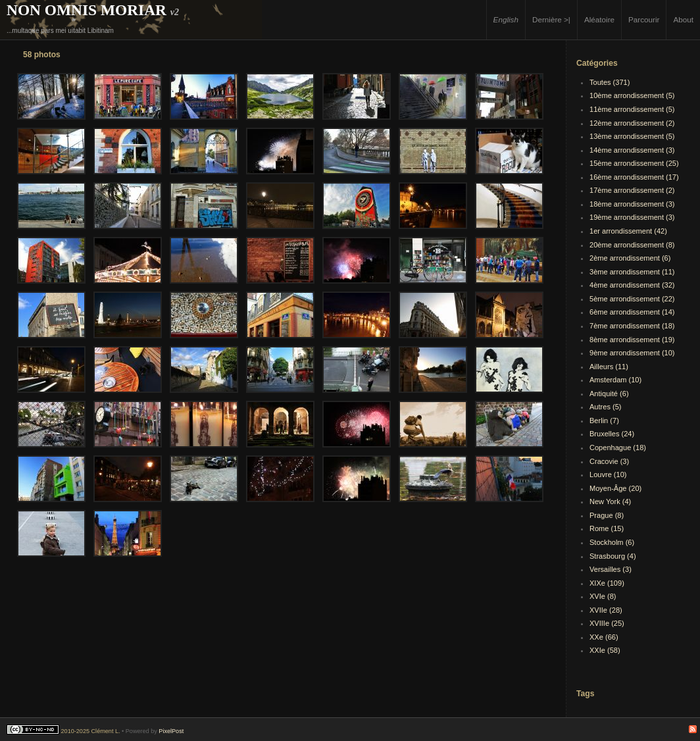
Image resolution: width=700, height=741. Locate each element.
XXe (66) (604, 637)
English (506, 19)
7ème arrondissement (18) (632, 326)
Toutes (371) (610, 82)
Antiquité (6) (609, 394)
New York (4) (610, 501)
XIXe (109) (607, 583)
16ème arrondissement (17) (634, 177)
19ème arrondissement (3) (632, 217)
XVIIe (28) (606, 610)
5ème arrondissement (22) (632, 299)
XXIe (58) (605, 650)
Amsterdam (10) (615, 380)
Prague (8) (607, 515)
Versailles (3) (611, 569)
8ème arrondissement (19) (632, 340)
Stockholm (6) (612, 542)
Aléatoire (599, 19)
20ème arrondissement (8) (632, 245)
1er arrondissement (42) (628, 231)
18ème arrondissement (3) (632, 204)
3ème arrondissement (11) (632, 272)
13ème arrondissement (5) (632, 136)
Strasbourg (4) (613, 556)
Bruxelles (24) (612, 434)
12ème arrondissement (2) (632, 123)
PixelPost (171, 731)
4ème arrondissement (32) (632, 285)
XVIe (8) (603, 596)
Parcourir (644, 19)
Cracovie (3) (609, 461)
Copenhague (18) (618, 447)
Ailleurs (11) (609, 367)
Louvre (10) (608, 474)
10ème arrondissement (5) (632, 95)
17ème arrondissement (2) (632, 190)
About (683, 19)
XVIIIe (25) (607, 623)
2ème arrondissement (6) (630, 258)
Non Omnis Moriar (87, 10)
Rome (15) (607, 528)
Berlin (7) (604, 421)
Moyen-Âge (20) (615, 488)
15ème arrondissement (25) (634, 163)
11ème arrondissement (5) (632, 109)
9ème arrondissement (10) (632, 353)
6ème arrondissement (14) (632, 312)
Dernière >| (551, 19)
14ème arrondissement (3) (632, 150)
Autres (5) (606, 407)
